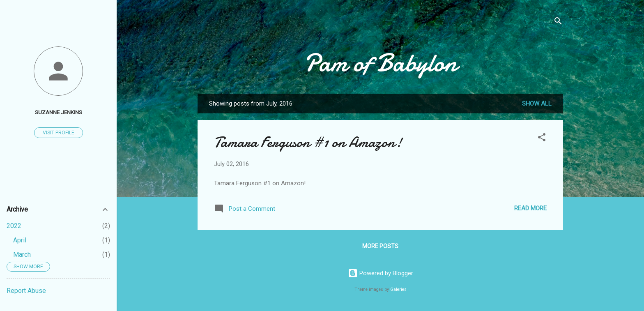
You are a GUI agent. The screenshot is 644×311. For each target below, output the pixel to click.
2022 (14, 226)
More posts (380, 246)
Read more (530, 208)
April (20, 240)
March (22, 255)
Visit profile (59, 133)
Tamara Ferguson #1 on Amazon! (308, 142)
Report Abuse (26, 291)
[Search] (558, 22)
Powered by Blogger (381, 273)
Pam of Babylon (380, 63)
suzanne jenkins (59, 112)
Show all (537, 104)
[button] (542, 139)
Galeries (398, 289)
